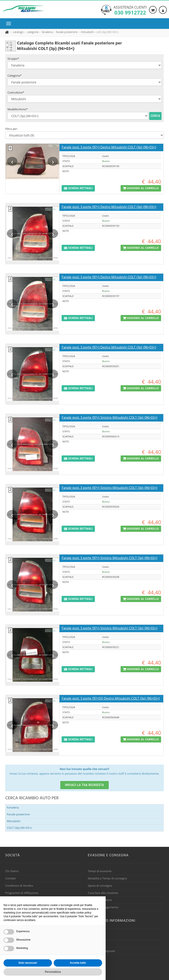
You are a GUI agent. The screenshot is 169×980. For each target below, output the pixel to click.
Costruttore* (16, 92)
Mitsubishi (14, 821)
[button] (78, 188)
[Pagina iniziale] (7, 32)
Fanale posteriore (18, 814)
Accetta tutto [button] (78, 963)
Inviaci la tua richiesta (84, 785)
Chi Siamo (12, 871)
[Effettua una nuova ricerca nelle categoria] (32, 32)
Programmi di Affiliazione (22, 893)
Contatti (11, 878)
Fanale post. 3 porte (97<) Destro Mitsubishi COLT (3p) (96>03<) (109, 147)
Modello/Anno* (18, 109)
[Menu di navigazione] (10, 24)
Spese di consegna (100, 886)
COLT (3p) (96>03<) (19, 828)
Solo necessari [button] (28, 963)
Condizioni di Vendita (19, 886)
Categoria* (15, 76)
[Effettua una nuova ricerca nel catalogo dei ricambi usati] (18, 32)
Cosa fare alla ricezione (103, 893)
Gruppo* (13, 59)
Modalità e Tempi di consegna (107, 878)
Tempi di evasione (100, 871)
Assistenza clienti (130, 10)
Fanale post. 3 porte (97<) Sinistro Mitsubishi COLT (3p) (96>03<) (109, 418)
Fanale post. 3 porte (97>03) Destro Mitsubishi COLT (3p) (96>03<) (111, 699)
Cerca (155, 116)
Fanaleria (13, 807)
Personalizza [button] (53, 972)
